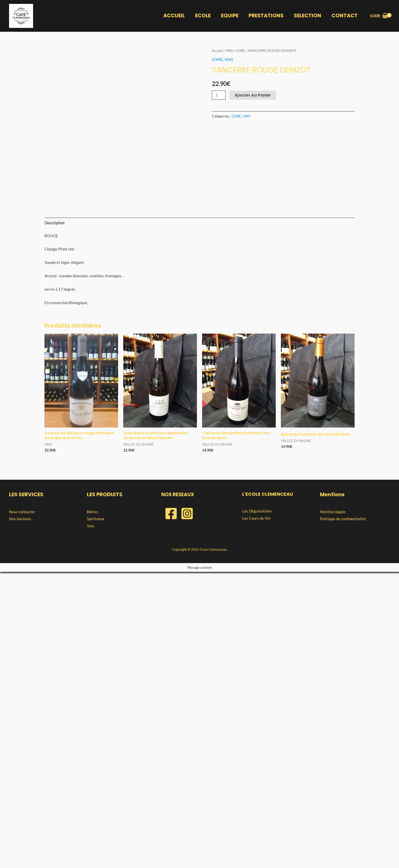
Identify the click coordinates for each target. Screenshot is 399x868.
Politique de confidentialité (343, 815)
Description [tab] (54, 518)
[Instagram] (187, 809)
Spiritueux (96, 815)
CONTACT (345, 16)
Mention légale (333, 808)
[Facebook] (171, 809)
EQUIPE (231, 16)
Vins (91, 822)
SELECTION (308, 16)
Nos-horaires (20, 815)
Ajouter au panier (253, 95)
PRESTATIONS (267, 16)
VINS (231, 50)
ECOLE (204, 16)
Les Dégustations (257, 807)
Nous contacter (22, 808)
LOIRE (243, 50)
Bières (92, 808)
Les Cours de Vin (256, 814)
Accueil (218, 50)
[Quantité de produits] (219, 95)
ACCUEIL (175, 16)
